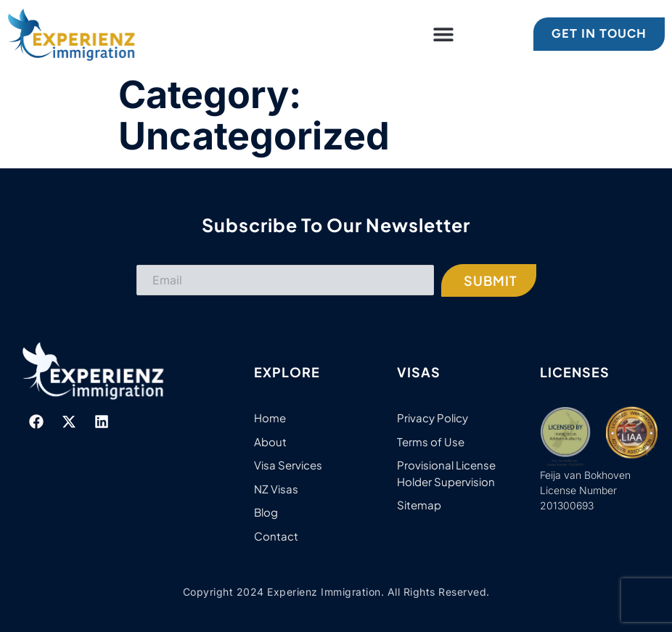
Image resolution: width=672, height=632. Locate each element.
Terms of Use (431, 442)
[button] (444, 34)
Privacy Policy (433, 418)
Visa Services (288, 465)
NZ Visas (276, 489)
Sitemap (419, 505)
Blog (266, 512)
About (270, 442)
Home (270, 418)
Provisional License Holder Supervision (446, 473)
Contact (276, 536)
